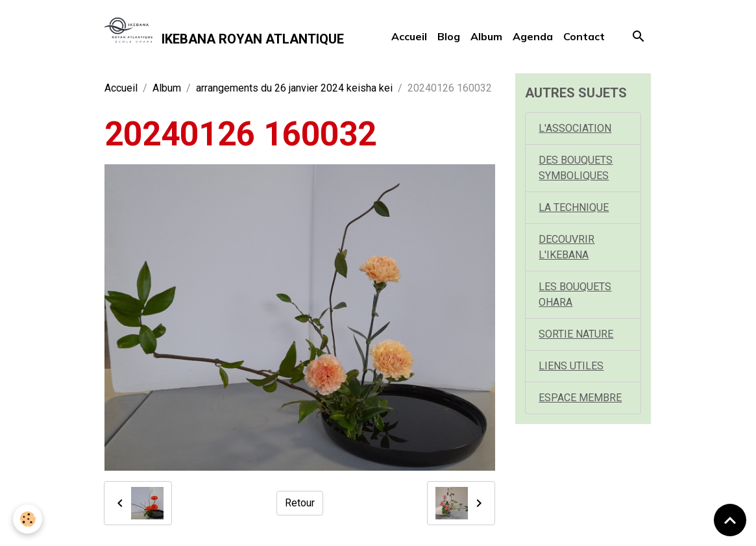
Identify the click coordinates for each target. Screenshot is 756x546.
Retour (300, 503)
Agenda (533, 36)
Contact (584, 36)
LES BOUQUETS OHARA (575, 294)
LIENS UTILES (571, 366)
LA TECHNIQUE (574, 207)
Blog (449, 36)
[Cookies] (28, 519)
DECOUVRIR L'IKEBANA (567, 247)
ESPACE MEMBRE (580, 398)
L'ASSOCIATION (575, 128)
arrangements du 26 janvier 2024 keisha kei (294, 88)
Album (486, 36)
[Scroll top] (730, 520)
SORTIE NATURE (576, 334)
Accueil (409, 36)
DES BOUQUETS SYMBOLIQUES (576, 168)
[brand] (224, 36)
